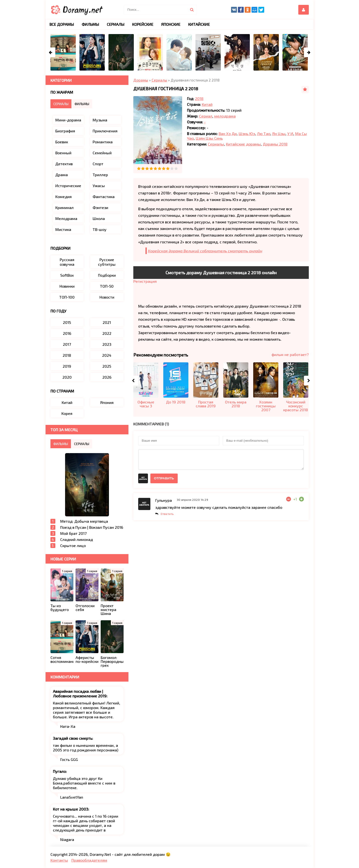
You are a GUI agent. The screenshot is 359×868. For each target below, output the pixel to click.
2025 (107, 366)
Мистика (63, 229)
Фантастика (104, 196)
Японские (171, 24)
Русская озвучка (67, 262)
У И (290, 133)
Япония (107, 402)
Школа (99, 218)
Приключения (105, 131)
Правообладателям (89, 860)
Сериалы (216, 144)
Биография (65, 131)
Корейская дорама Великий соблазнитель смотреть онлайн (205, 251)
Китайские (199, 24)
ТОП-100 (67, 297)
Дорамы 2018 (275, 144)
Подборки (107, 275)
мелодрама (225, 116)
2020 (67, 377)
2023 (107, 344)
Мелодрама (66, 218)
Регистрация (145, 281)
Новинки (67, 286)
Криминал (64, 207)
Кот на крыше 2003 (71, 809)
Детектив (64, 164)
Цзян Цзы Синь (209, 138)
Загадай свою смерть (73, 738)
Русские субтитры (107, 262)
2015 (67, 322)
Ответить (167, 514)
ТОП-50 (107, 286)
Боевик (62, 142)
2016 (67, 333)
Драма (62, 175)
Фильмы (90, 24)
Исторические (68, 186)
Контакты (59, 860)
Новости (107, 297)
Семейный (102, 153)
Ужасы (99, 186)
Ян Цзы (279, 133)
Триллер (100, 175)
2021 (107, 322)
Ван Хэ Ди (228, 133)
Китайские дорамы (243, 144)
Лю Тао (264, 133)
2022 (107, 333)
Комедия (63, 196)
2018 (199, 98)
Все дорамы (62, 24)
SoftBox (67, 275)
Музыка (100, 120)
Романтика (103, 142)
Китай (207, 104)
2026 (107, 377)
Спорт (98, 164)
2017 (67, 344)
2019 (67, 366)
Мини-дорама (68, 120)
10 (176, 169)
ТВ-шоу (100, 229)
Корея (67, 413)
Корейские (143, 24)
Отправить (164, 478)
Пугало (59, 771)
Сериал (206, 116)
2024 (107, 355)
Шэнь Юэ (247, 133)
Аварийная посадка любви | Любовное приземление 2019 (80, 694)
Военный (63, 153)
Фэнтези (100, 207)
